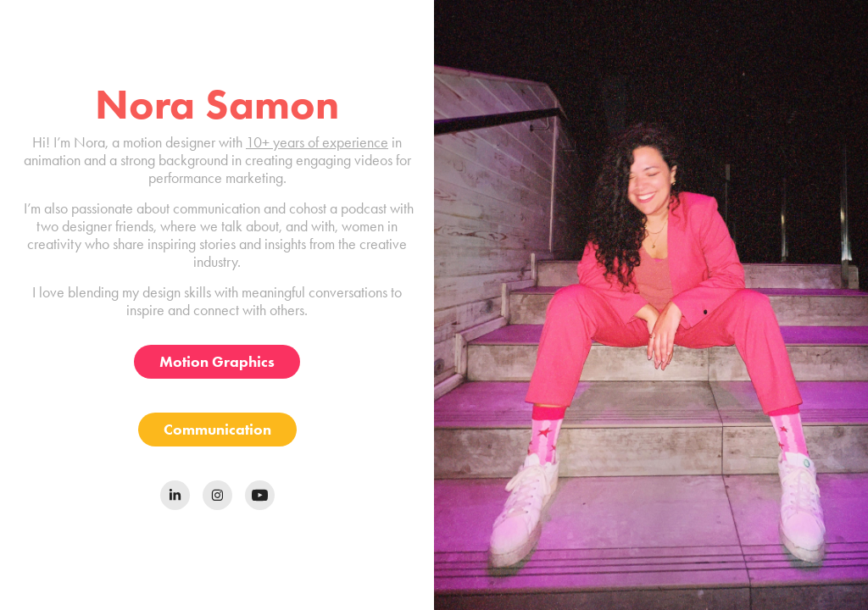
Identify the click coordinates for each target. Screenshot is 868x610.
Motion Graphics (217, 362)
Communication (217, 430)
